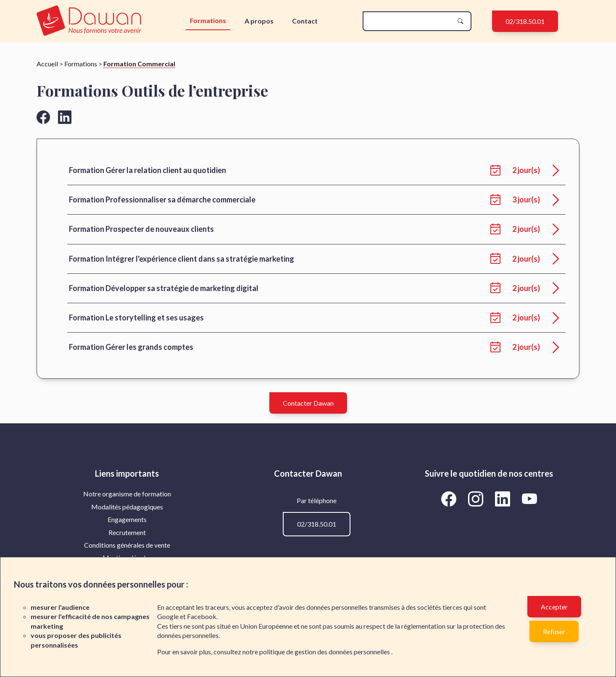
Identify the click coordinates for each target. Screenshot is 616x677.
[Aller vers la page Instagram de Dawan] (477, 499)
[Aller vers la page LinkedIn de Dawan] (504, 499)
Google (168, 616)
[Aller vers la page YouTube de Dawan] (529, 499)
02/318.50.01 (525, 21)
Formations (208, 20)
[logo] (91, 21)
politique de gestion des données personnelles (325, 652)
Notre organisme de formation (127, 494)
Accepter (554, 607)
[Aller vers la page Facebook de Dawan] (450, 499)
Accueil (47, 64)
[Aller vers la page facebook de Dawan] (43, 117)
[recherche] (410, 21)
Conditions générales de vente (127, 545)
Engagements (127, 519)
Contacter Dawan (308, 403)
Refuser (554, 631)
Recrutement (127, 532)
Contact (305, 21)
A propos (259, 21)
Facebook (202, 616)
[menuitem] (127, 494)
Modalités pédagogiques (127, 507)
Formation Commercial (139, 64)
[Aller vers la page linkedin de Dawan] (65, 117)
